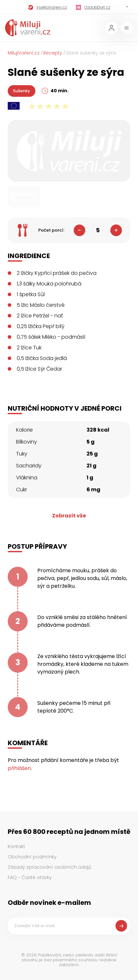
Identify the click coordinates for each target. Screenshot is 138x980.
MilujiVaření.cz (24, 53)
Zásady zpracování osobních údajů (50, 867)
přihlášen (19, 768)
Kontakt (16, 846)
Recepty (53, 53)
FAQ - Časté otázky (30, 877)
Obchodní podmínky (32, 857)
